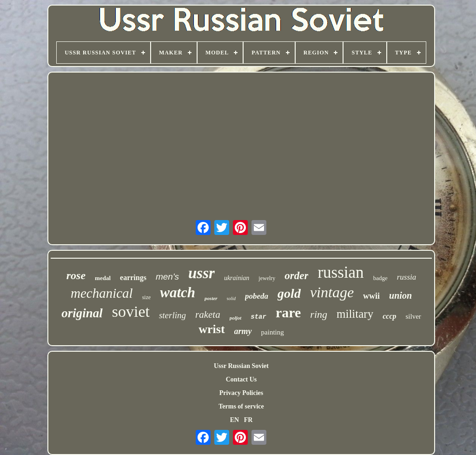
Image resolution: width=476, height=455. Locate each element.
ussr (202, 273)
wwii (371, 296)
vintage (332, 292)
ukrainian (237, 278)
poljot (236, 318)
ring (319, 314)
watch (178, 292)
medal (103, 278)
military (355, 314)
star (258, 317)
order (296, 276)
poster (211, 298)
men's (167, 277)
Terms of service (241, 406)
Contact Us (241, 379)
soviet (131, 311)
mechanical (102, 293)
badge (380, 278)
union (400, 295)
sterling (172, 315)
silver (413, 316)
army (243, 331)
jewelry (267, 278)
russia (407, 277)
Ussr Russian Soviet (241, 366)
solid (231, 298)
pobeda (257, 296)
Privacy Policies (241, 393)
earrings (133, 278)
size (147, 297)
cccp (389, 316)
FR (248, 420)
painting (273, 332)
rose (76, 275)
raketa (208, 314)
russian (340, 272)
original (82, 313)
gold (289, 293)
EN (235, 420)
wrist (212, 329)
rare (288, 312)
